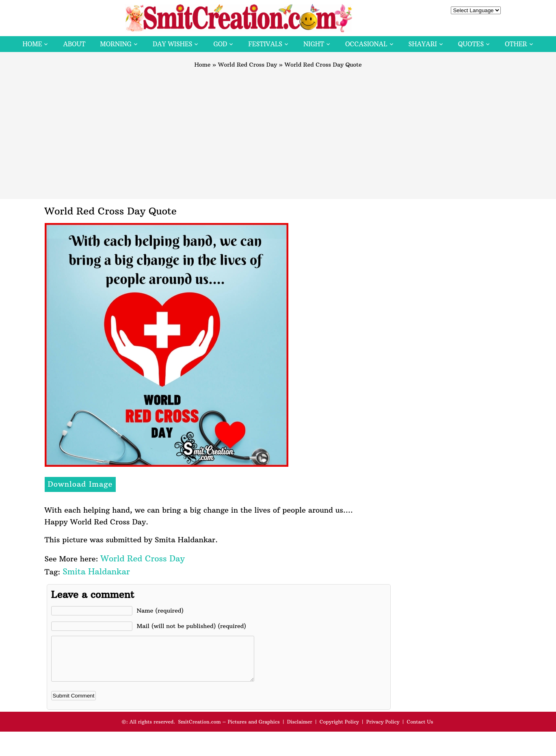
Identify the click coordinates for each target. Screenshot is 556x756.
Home (32, 44)
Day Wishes (173, 44)
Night (314, 44)
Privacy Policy (383, 730)
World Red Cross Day (248, 65)
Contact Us (420, 730)
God (220, 44)
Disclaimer (300, 730)
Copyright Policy (339, 730)
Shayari (423, 44)
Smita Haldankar (96, 571)
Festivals (265, 44)
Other (516, 44)
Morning (116, 44)
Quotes (471, 44)
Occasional (366, 44)
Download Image (80, 484)
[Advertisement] (278, 130)
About (74, 44)
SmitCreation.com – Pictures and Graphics (229, 730)
